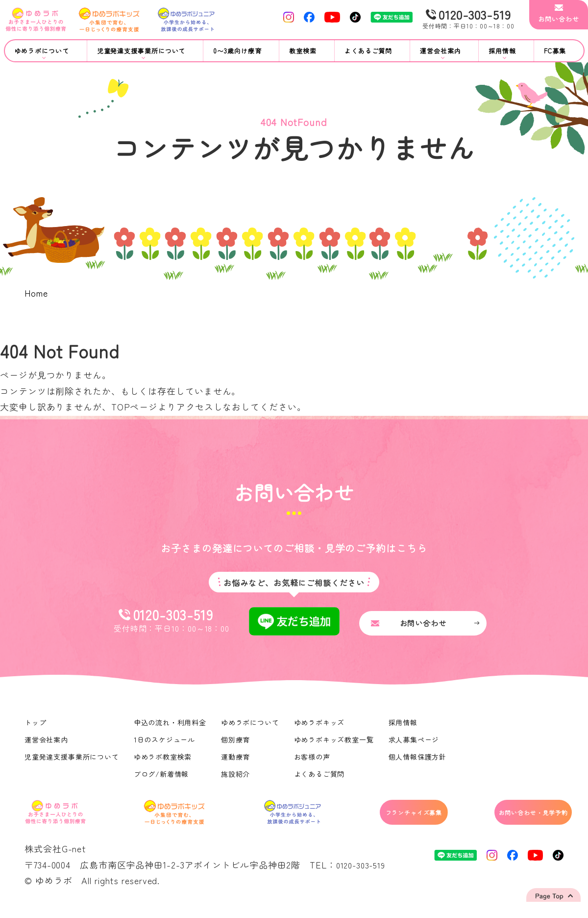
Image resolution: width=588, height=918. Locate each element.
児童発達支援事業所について (72, 762)
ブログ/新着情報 (162, 779)
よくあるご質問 (368, 51)
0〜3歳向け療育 (237, 51)
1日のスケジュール (165, 745)
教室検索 (303, 51)
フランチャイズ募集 (373, 819)
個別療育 (237, 745)
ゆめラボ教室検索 (163, 762)
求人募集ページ (416, 745)
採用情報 (405, 728)
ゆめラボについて (251, 728)
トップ (36, 728)
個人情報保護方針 (419, 762)
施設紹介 (237, 779)
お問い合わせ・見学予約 (513, 819)
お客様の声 (313, 762)
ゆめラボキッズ (320, 728)
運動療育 (237, 762)
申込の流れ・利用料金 (171, 728)
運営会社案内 (46, 745)
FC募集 (555, 51)
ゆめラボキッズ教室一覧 (335, 745)
